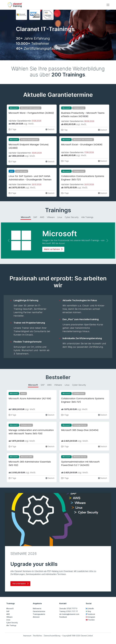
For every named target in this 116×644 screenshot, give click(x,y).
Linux (8, 620)
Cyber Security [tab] (72, 217)
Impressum (27, 636)
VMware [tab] (51, 217)
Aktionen (36, 617)
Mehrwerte (37, 608)
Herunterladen (20, 584)
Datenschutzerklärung (52, 636)
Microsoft (10, 608)
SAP (8, 611)
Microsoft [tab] (26, 217)
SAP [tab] (35, 217)
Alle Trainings (11, 625)
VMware (9, 617)
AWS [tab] (42, 217)
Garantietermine (39, 611)
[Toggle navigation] (108, 5)
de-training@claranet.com (69, 614)
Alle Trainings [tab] (87, 217)
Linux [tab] (60, 217)
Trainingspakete (39, 614)
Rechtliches (38, 636)
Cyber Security (12, 623)
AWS (8, 614)
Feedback (63, 617)
